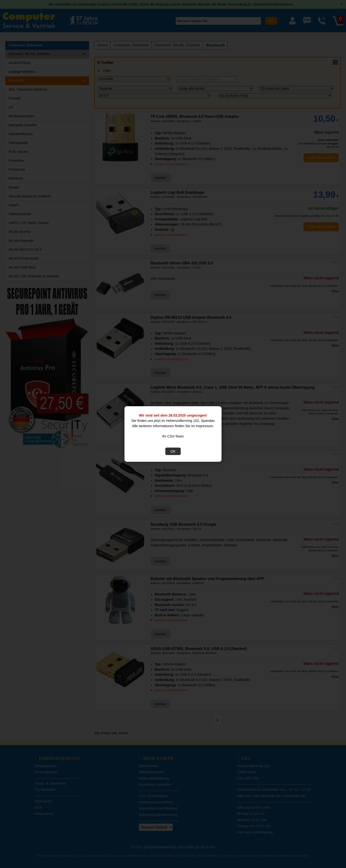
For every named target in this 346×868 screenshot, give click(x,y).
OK (173, 451)
